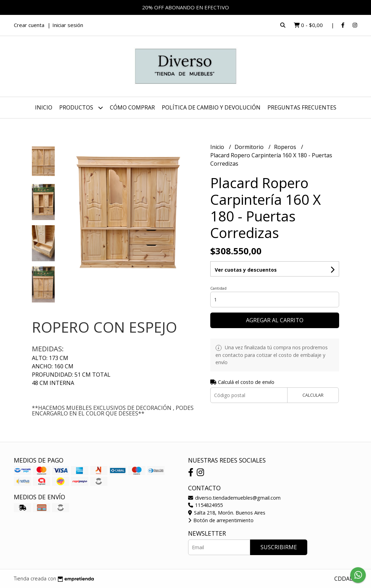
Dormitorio (250, 147)
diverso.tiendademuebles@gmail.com (234, 498)
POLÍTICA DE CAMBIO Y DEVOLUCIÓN (211, 107)
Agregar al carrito (275, 320)
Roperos (286, 147)
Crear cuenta (29, 25)
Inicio (44, 107)
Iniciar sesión (68, 25)
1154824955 (205, 505)
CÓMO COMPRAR (132, 107)
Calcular (313, 395)
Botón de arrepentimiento (221, 520)
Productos (81, 108)
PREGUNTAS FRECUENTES (302, 107)
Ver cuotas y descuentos (246, 270)
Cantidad (218, 288)
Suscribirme (279, 547)
